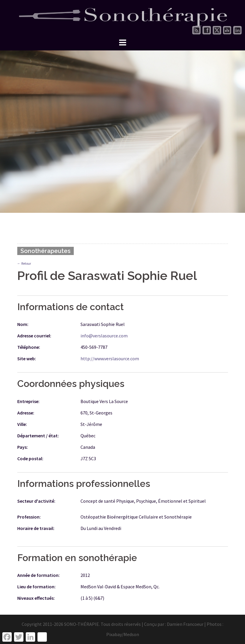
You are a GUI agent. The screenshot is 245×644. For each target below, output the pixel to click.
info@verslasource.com (104, 336)
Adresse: (26, 413)
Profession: (29, 517)
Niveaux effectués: (36, 598)
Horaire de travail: (36, 528)
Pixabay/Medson (123, 634)
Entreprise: (28, 401)
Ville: (22, 424)
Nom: (23, 324)
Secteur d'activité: (36, 501)
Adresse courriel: (34, 336)
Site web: (27, 358)
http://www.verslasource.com (110, 358)
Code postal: (30, 458)
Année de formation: (38, 575)
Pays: (23, 447)
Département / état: (38, 436)
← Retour (24, 263)
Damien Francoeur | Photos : (195, 624)
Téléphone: (29, 347)
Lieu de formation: (36, 587)
